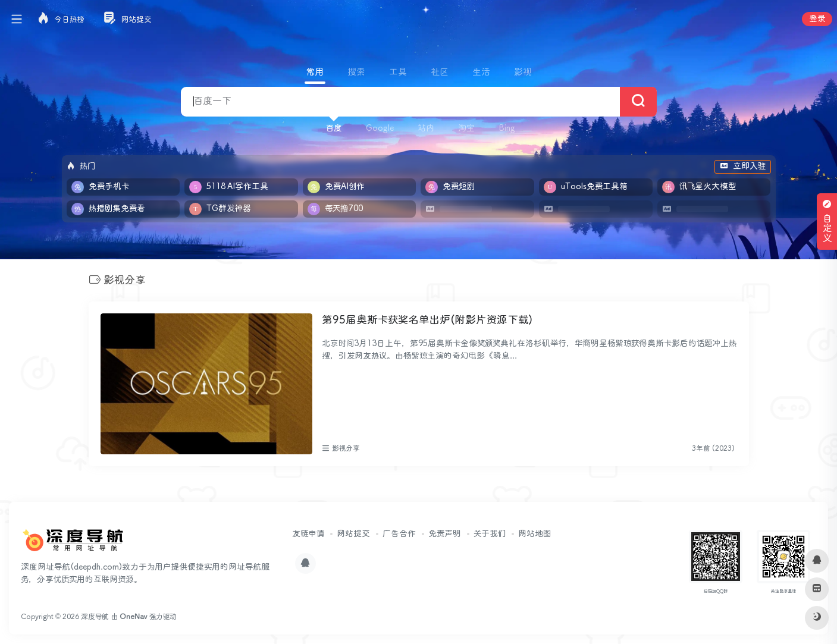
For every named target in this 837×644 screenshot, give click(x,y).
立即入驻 (743, 167)
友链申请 (308, 534)
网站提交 (353, 534)
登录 (817, 19)
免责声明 (445, 534)
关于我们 (490, 534)
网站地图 (535, 534)
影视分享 (346, 449)
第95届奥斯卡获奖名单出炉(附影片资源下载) (427, 321)
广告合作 (399, 534)
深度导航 (95, 617)
